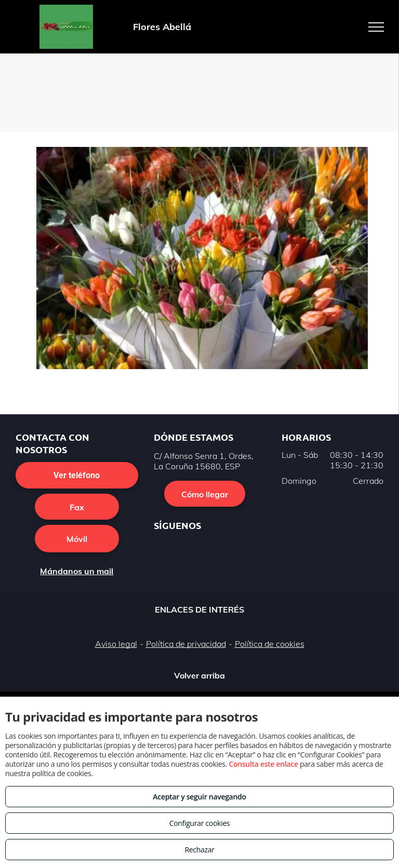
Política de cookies (270, 644)
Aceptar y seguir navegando (199, 797)
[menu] (376, 27)
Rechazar (199, 850)
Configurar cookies (200, 823)
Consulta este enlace (263, 764)
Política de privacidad (186, 644)
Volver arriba (199, 675)
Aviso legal (116, 644)
